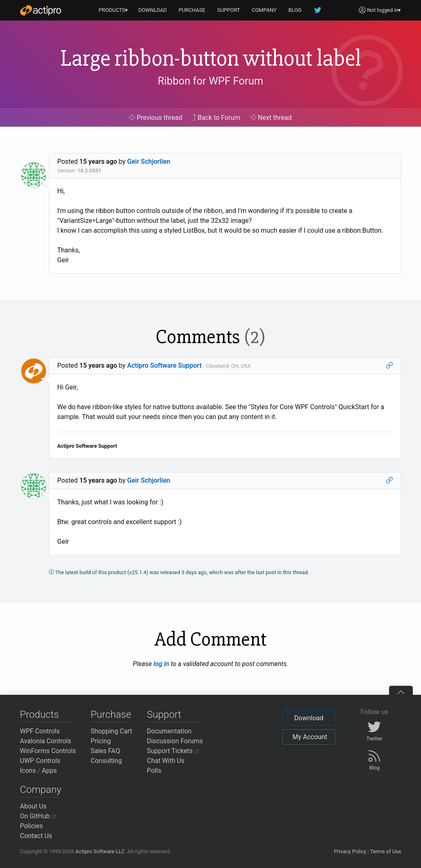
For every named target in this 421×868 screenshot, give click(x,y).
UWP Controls (40, 761)
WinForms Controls (48, 751)
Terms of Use (386, 851)
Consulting (106, 761)
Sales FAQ (105, 751)
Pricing (101, 741)
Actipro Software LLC (100, 851)
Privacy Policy (350, 851)
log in (161, 664)
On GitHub (38, 816)
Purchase (111, 715)
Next (271, 118)
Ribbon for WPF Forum (210, 81)
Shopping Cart (111, 731)
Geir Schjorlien (149, 161)
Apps (49, 771)
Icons (28, 771)
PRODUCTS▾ (114, 10)
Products (40, 715)
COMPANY (264, 10)
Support (164, 715)
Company (41, 790)
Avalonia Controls (46, 741)
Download (309, 718)
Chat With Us (166, 761)
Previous (156, 118)
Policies (32, 826)
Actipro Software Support (164, 365)
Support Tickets (173, 751)
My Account (310, 737)
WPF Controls (40, 731)
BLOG (295, 10)
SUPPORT (229, 10)
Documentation (169, 731)
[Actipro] (41, 10)
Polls (154, 771)
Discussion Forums (175, 741)
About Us (33, 806)
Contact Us (36, 836)
